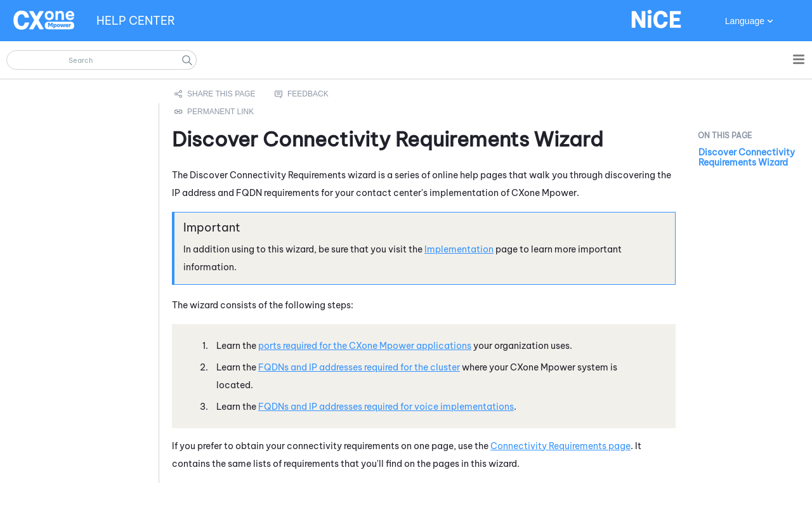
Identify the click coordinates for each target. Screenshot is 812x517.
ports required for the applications (365, 346)
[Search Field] (101, 60)
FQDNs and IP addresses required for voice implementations (386, 407)
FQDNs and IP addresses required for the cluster (359, 367)
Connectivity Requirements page (560, 446)
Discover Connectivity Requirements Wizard (747, 157)
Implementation (459, 249)
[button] (187, 60)
